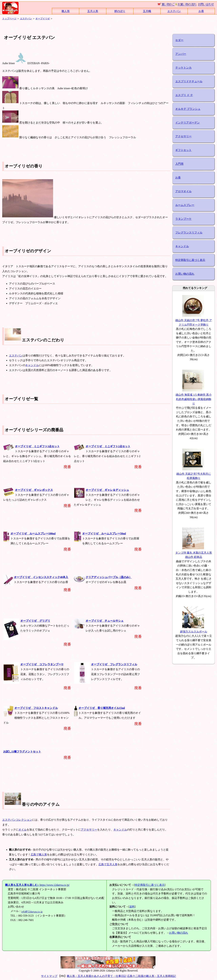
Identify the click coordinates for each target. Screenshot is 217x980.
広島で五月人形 (108, 864)
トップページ (9, 18)
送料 (132, 907)
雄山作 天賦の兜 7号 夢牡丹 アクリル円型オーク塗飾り (194, 320)
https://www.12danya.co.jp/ (37, 885)
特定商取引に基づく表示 (190, 260)
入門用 (179, 164)
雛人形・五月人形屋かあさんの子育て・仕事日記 (97, 976)
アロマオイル (183, 191)
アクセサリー (89, 830)
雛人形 (66, 11)
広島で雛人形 (39, 855)
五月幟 (147, 11)
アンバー (181, 54)
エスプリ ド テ (184, 95)
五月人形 (93, 11)
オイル (23, 830)
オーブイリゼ (43, 18)
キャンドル (32, 365)
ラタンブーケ (183, 219)
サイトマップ (49, 976)
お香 (201, 11)
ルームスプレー (185, 205)
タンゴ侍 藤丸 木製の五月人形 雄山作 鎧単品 (194, 553)
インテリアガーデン (188, 123)
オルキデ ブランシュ (188, 109)
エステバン (174, 11)
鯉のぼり (120, 11)
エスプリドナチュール (189, 81)
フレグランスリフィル (189, 233)
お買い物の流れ (185, 274)
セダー (179, 40)
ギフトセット (183, 150)
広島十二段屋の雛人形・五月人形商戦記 (152, 976)
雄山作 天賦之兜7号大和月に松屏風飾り (194, 474)
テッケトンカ (183, 68)
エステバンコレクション (17, 820)
